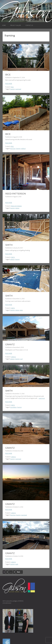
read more (42, 398)
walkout (23, 148)
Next (19, 572)
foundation (13, 407)
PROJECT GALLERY (16, 25)
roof (21, 359)
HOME (4, 25)
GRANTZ (10, 344)
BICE (8, 75)
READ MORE (9, 83)
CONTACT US (29, 25)
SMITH (9, 245)
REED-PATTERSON (16, 194)
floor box (13, 148)
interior (17, 208)
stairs (21, 310)
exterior (12, 259)
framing (12, 89)
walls (17, 564)
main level (18, 89)
